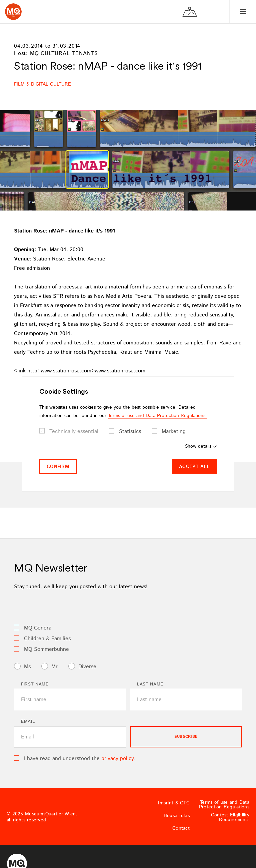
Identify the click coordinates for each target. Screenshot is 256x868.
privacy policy (117, 759)
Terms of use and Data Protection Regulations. (157, 415)
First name (35, 684)
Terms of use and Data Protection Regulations (224, 805)
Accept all (194, 466)
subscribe (186, 737)
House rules (177, 816)
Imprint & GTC (174, 803)
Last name (150, 684)
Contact (181, 828)
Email (28, 722)
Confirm (58, 466)
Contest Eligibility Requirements (230, 817)
